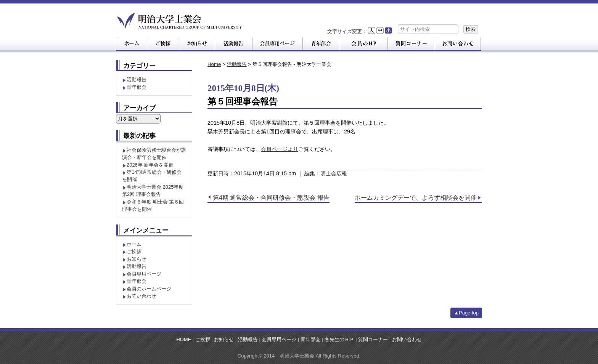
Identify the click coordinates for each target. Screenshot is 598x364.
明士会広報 (334, 173)
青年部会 (137, 87)
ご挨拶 (134, 251)
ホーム (134, 244)
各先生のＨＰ (339, 339)
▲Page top (466, 313)
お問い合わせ (141, 296)
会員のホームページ (149, 289)
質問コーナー (373, 339)
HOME (184, 339)
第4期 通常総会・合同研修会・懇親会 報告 (271, 198)
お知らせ (137, 259)
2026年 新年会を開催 (150, 165)
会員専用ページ (144, 274)
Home (214, 64)
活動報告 (237, 64)
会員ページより (280, 149)
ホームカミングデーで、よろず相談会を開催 (416, 198)
